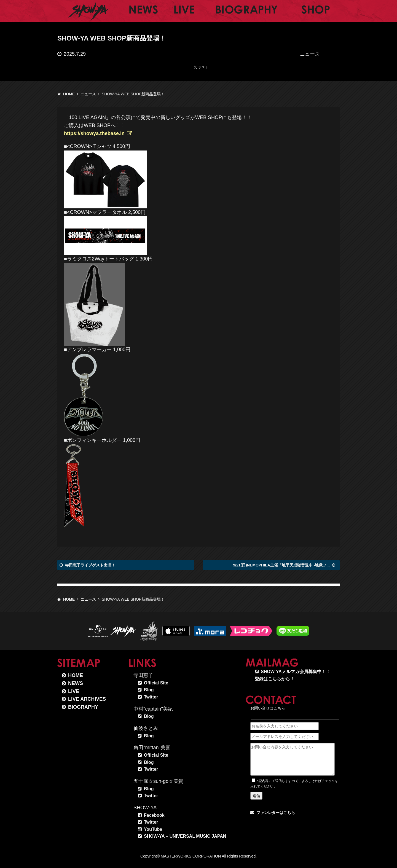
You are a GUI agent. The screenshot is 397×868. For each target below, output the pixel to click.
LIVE (74, 691)
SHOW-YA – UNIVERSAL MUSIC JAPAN (185, 836)
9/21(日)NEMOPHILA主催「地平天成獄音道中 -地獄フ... (281, 565)
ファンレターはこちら (276, 813)
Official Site (156, 683)
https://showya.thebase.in (94, 133)
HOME (69, 94)
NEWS (76, 683)
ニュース (88, 94)
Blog (149, 690)
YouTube (153, 829)
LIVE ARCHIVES (87, 699)
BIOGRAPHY (83, 707)
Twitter (151, 697)
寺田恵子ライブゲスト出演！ (90, 565)
